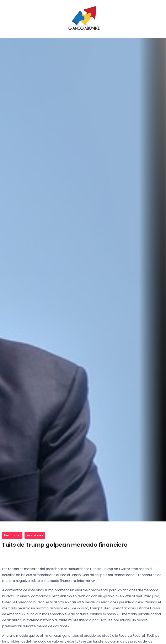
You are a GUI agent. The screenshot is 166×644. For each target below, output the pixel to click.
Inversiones (35, 535)
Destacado (12, 535)
